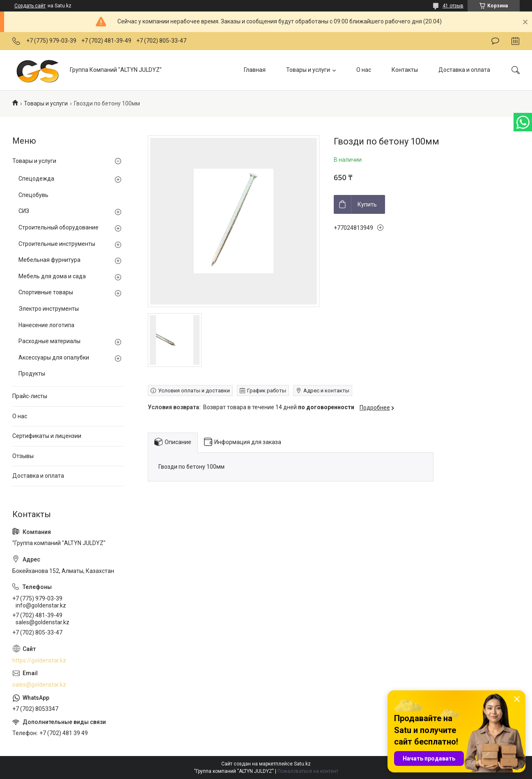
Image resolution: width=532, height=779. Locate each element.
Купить (367, 204)
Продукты (32, 373)
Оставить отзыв (495, 41)
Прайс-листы (30, 396)
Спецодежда (36, 179)
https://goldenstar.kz (39, 660)
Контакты (405, 70)
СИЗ (24, 211)
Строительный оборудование (58, 227)
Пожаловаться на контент (308, 771)
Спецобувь (33, 195)
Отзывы (23, 456)
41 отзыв (453, 6)
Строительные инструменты (57, 244)
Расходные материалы (49, 341)
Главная (255, 70)
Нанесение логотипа (46, 325)
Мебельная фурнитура (49, 260)
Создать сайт (30, 6)
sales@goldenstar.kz (39, 685)
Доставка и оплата (464, 70)
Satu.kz (302, 764)
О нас (364, 70)
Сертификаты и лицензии (47, 436)
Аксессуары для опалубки (54, 357)
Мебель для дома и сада (52, 276)
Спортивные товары (46, 292)
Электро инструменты (49, 309)
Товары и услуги (308, 70)
